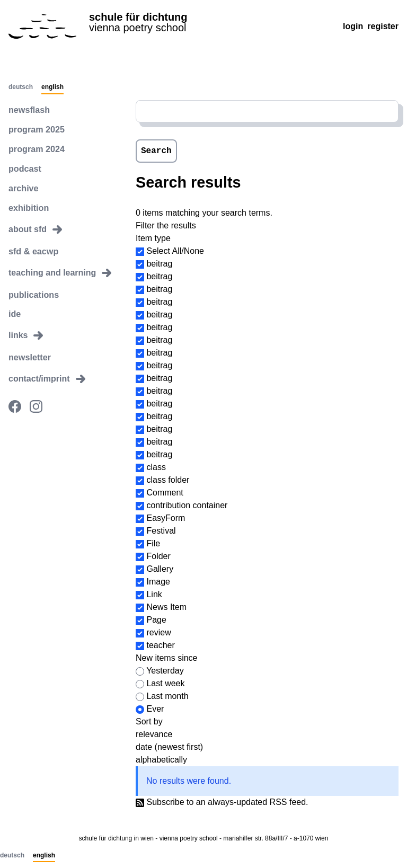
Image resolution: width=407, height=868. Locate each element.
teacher (160, 645)
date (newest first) (169, 747)
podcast (25, 168)
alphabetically (161, 760)
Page (156, 620)
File (153, 543)
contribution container (187, 505)
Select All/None (175, 251)
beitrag (159, 264)
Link (154, 594)
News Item (166, 607)
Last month (167, 696)
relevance (154, 734)
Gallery (160, 569)
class (156, 467)
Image (158, 582)
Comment (165, 493)
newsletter (29, 356)
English (52, 87)
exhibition (29, 207)
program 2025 (36, 129)
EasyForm (166, 518)
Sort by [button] (149, 721)
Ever (155, 709)
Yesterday (165, 671)
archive (23, 187)
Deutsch (21, 87)
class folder (168, 480)
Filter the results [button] (166, 225)
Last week (165, 683)
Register (383, 26)
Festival (161, 531)
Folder (158, 556)
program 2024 (36, 149)
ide (15, 313)
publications (33, 293)
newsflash (29, 109)
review (158, 632)
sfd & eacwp (33, 250)
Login (353, 26)
